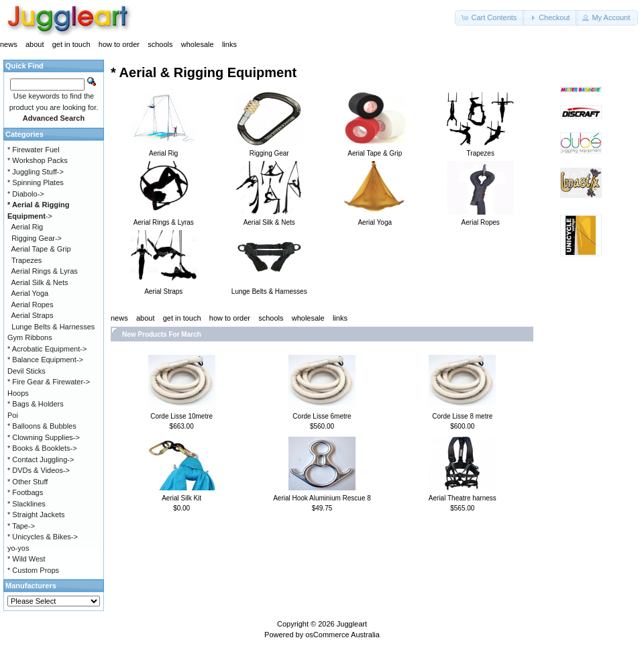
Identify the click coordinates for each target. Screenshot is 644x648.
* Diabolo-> (26, 194)
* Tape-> (21, 526)
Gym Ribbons (30, 337)
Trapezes (26, 260)
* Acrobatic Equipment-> (47, 349)
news (9, 44)
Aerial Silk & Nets (40, 282)
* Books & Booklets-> (42, 448)
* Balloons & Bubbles (42, 426)
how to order (119, 44)
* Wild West (26, 559)
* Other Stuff (28, 482)
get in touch (71, 44)
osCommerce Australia (342, 635)
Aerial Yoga (30, 293)
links (229, 44)
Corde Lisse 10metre (181, 416)
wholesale (198, 44)
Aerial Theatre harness (463, 498)
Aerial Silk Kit (181, 498)
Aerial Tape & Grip (41, 249)
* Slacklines (26, 504)
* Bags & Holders (36, 404)
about (35, 44)
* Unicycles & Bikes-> (43, 537)
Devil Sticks (26, 371)
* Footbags (25, 492)
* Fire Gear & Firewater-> (49, 382)
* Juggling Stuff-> (36, 172)
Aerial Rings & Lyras (45, 271)
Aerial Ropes (33, 305)
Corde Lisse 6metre (322, 416)
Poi (13, 415)
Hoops (18, 393)
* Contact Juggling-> (41, 460)
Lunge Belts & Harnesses (53, 327)
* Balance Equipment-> (45, 360)
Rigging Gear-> (37, 238)
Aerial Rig (28, 227)
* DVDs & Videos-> (39, 470)
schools (160, 44)
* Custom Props (33, 570)
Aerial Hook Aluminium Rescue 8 (322, 498)
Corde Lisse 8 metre (462, 416)
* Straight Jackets (36, 515)
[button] (490, 18)
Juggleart (352, 624)
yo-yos (18, 548)
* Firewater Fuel (34, 150)
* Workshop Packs (38, 160)
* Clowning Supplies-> (44, 437)
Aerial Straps (33, 315)
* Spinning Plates (36, 182)
